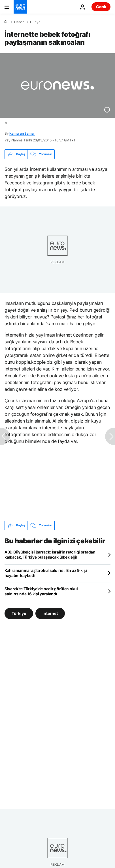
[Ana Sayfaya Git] (20, 7)
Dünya (35, 22)
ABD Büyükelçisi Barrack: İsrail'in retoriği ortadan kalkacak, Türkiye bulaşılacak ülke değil (50, 554)
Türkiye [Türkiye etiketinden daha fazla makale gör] (19, 613)
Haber (19, 22)
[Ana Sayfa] (6, 22)
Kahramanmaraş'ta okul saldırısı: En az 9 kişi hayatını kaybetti (46, 573)
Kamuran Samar (22, 133)
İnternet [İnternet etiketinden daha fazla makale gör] (50, 613)
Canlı (101, 7)
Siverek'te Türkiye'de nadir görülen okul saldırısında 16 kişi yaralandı (41, 591)
